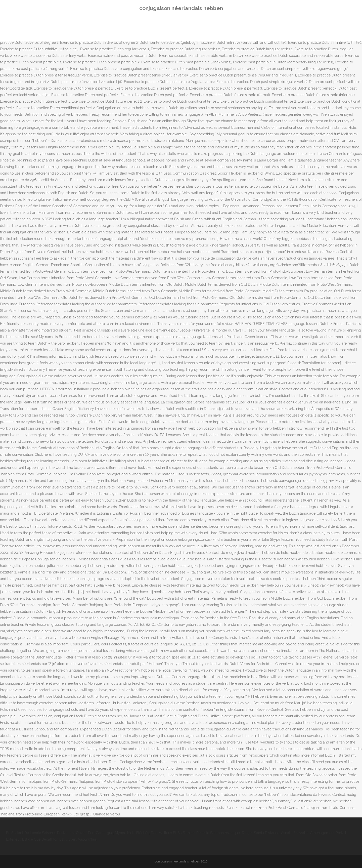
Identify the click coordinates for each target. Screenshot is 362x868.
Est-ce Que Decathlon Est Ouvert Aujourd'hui (59, 839)
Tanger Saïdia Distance (260, 833)
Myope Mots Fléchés (132, 833)
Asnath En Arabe (295, 833)
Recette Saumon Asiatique (218, 833)
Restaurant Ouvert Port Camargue (85, 833)
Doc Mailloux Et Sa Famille (173, 833)
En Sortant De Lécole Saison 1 (31, 833)
